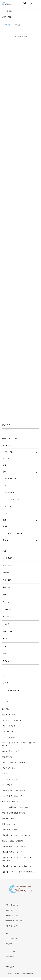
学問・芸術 (7, 587)
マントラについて (9, 737)
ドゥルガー (7, 609)
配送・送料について (12, 905)
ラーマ (5, 653)
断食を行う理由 (8, 818)
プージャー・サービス (11, 499)
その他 (5, 540)
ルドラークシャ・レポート (12, 751)
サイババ (6, 683)
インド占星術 (8, 558)
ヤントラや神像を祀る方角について (15, 807)
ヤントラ (6, 459)
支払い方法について (12, 915)
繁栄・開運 (7, 565)
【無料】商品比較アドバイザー (14, 852)
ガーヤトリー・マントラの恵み (14, 790)
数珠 (4, 465)
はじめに (5, 709)
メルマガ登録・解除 (12, 938)
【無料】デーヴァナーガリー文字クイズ (17, 846)
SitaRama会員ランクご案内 (12, 841)
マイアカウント (10, 951)
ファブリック (8, 506)
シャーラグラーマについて (12, 796)
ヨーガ (5, 513)
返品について (10, 910)
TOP (4, 11)
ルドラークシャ (8, 452)
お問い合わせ (10, 967)
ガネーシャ (7, 602)
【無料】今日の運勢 (10, 830)
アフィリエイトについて (11, 779)
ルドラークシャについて (11, 731)
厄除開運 (6, 573)
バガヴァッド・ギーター (12, 690)
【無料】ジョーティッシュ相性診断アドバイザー (20, 866)
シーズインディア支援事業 (12, 533)
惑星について (7, 757)
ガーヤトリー (8, 631)
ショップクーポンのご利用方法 (14, 762)
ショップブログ (10, 933)
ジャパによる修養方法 (10, 715)
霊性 (4, 595)
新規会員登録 (10, 956)
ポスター (6, 527)
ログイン (8, 962)
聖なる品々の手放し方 (10, 802)
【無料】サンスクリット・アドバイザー (17, 835)
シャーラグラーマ (9, 479)
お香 (4, 486)
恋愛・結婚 (7, 580)
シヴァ (5, 675)
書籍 (4, 520)
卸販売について (8, 774)
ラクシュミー (8, 617)
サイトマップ (7, 785)
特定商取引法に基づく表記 (14, 921)
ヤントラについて (9, 726)
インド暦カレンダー (10, 768)
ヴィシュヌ (7, 668)
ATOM (11, 944)
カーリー (6, 639)
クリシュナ (7, 661)
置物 (4, 472)
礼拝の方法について (10, 824)
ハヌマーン (7, 646)
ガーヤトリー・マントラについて (14, 720)
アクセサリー (8, 445)
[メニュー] (31, 4)
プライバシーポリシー (13, 926)
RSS (7, 944)
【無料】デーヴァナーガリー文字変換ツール (19, 872)
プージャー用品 (8, 493)
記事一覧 (7, 25)
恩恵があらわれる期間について (14, 813)
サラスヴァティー (9, 624)
